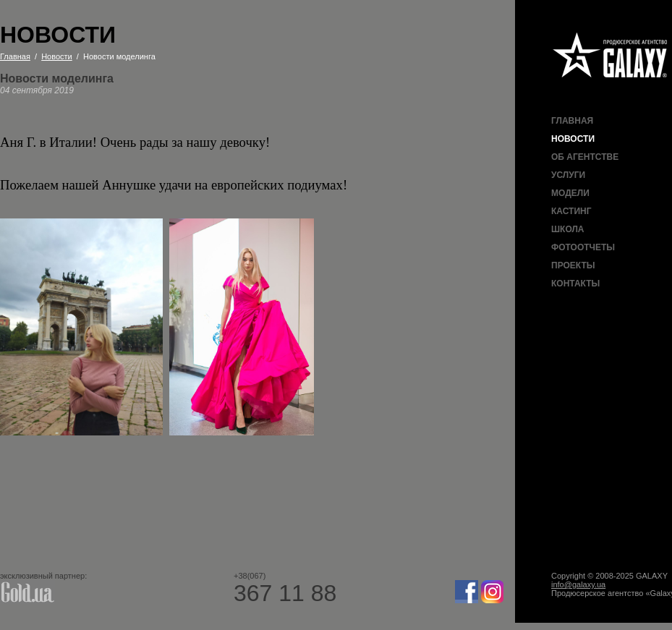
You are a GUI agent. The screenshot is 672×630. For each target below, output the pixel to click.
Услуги (568, 175)
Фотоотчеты (583, 247)
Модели (570, 193)
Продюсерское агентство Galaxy (611, 56)
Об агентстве (585, 157)
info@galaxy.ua (578, 584)
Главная (572, 121)
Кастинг (571, 211)
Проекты (573, 265)
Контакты (575, 284)
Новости (573, 139)
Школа (568, 229)
